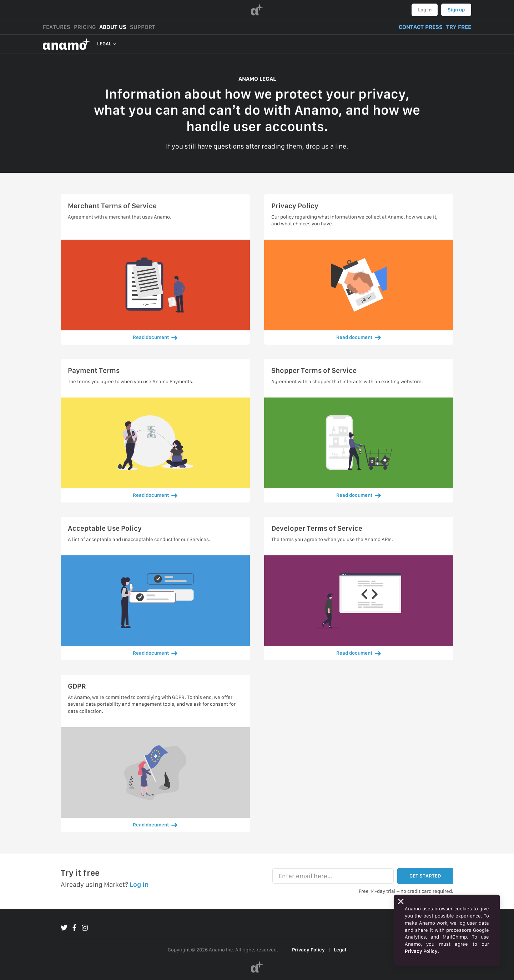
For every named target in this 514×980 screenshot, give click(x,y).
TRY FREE (459, 27)
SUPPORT (143, 27)
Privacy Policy (308, 950)
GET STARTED (425, 876)
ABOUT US (113, 27)
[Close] (401, 901)
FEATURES (57, 27)
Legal (340, 950)
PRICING (85, 27)
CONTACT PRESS (421, 27)
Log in (425, 10)
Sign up (456, 10)
